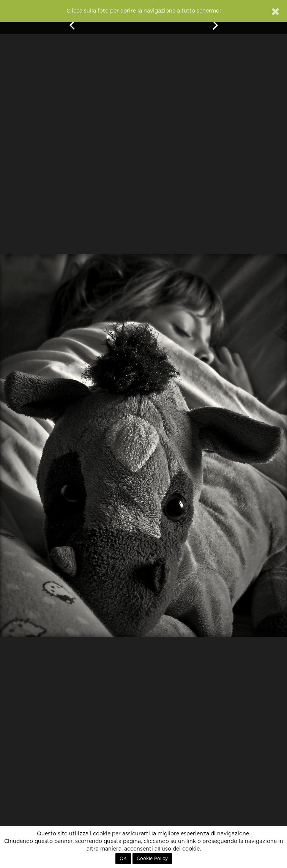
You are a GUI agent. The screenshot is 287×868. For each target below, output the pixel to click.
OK (123, 859)
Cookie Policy (152, 859)
